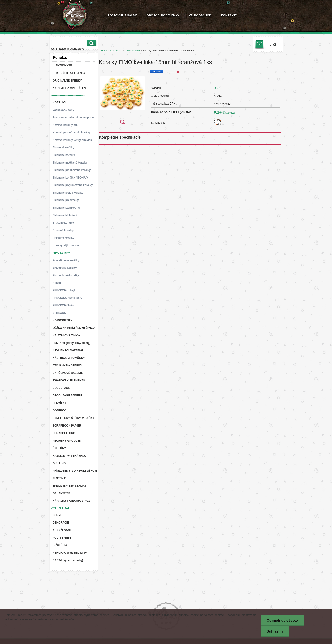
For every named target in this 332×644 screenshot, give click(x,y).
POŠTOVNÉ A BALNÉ (122, 15)
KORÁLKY (116, 51)
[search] (91, 43)
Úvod (104, 51)
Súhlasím (275, 631)
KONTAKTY (229, 15)
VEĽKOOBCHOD (200, 15)
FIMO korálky (132, 51)
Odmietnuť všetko (282, 620)
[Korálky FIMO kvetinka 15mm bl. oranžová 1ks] (123, 98)
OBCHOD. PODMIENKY (163, 15)
